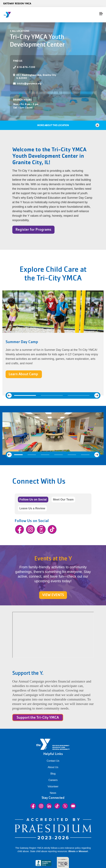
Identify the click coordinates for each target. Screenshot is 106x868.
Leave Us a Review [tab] (32, 508)
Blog (53, 774)
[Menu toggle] (101, 14)
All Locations (21, 31)
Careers (53, 780)
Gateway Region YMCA (17, 3)
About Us (53, 767)
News (53, 793)
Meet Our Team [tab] (63, 500)
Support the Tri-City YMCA (38, 717)
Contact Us (53, 761)
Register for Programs (33, 229)
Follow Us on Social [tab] (33, 500)
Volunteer (53, 786)
